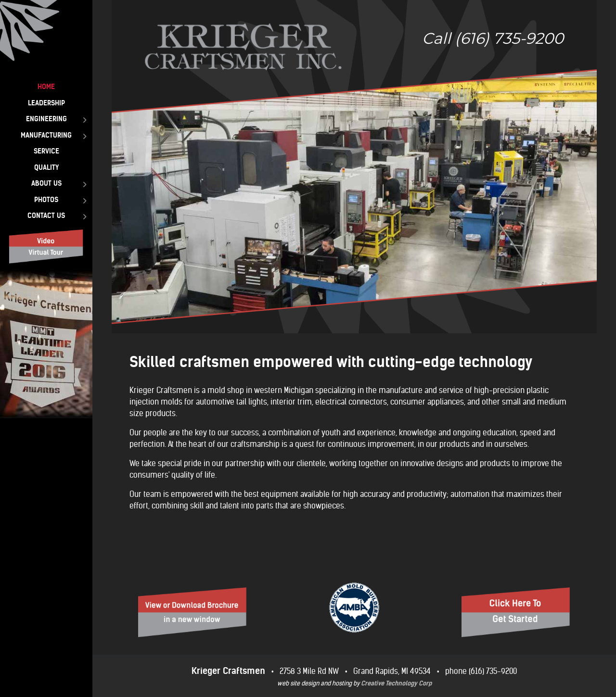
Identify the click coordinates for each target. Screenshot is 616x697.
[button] (354, 167)
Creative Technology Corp (396, 683)
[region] (354, 167)
